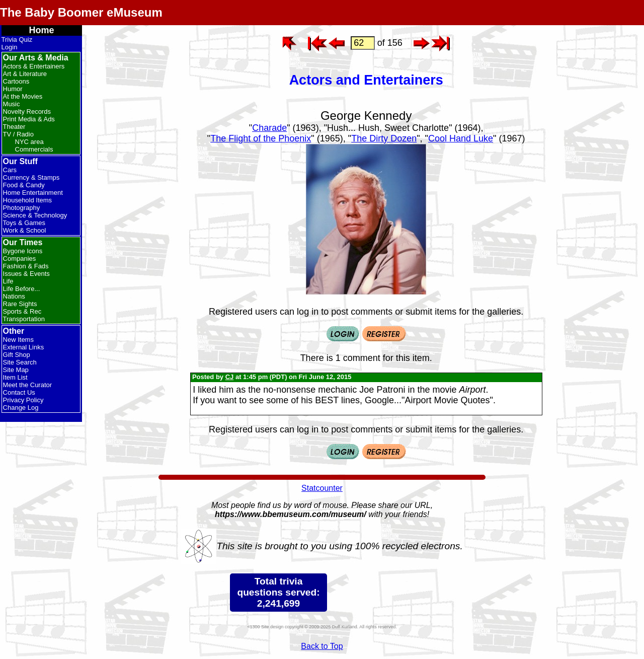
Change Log (21, 408)
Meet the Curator (28, 385)
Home (42, 30)
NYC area (29, 142)
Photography (22, 208)
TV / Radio (18, 134)
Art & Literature (25, 74)
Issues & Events (26, 274)
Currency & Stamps (31, 177)
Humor (13, 89)
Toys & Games (24, 223)
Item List (15, 377)
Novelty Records (27, 112)
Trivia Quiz (17, 40)
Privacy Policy (23, 400)
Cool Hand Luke (461, 138)
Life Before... (22, 289)
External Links (24, 347)
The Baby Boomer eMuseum (81, 12)
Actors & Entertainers (34, 66)
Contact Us (19, 392)
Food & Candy (24, 185)
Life (8, 281)
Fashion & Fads (26, 266)
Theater (14, 127)
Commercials (34, 149)
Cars (10, 170)
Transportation (24, 319)
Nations (14, 296)
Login (10, 47)
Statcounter (322, 488)
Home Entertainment (33, 193)
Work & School (25, 230)
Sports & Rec (22, 311)
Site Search (20, 362)
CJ (230, 377)
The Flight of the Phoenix (261, 138)
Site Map (16, 370)
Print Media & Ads (29, 119)
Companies (20, 259)
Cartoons (16, 81)
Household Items (28, 200)
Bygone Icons (23, 251)
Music (12, 104)
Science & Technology (35, 215)
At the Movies (23, 96)
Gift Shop (17, 355)
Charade (269, 128)
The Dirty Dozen (384, 138)
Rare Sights (20, 304)
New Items (18, 340)
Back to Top (322, 646)
